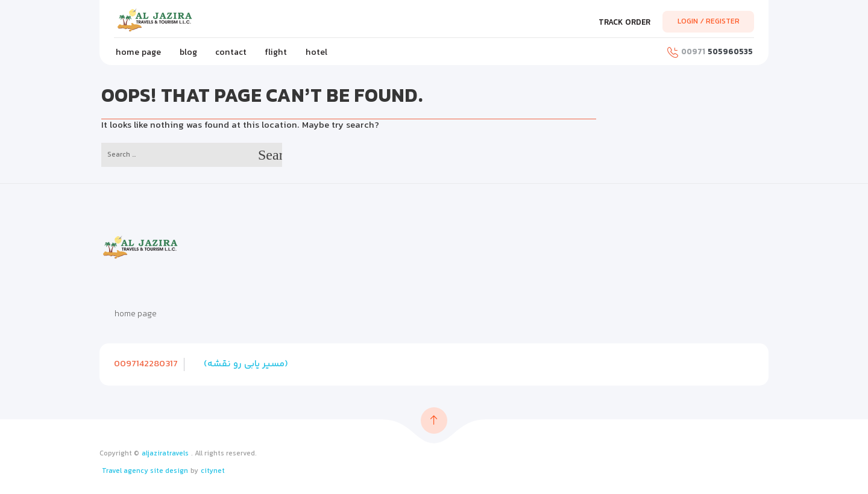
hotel (316, 53)
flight (276, 53)
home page (138, 53)
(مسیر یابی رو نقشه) (246, 364)
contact (231, 53)
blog (188, 53)
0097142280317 (146, 364)
